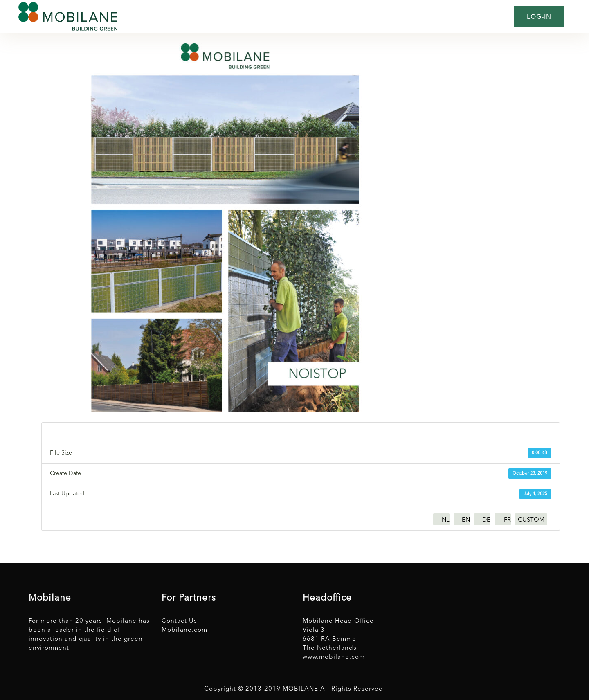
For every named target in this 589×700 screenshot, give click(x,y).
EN (466, 520)
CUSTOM (531, 520)
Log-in (539, 17)
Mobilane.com (184, 630)
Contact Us (179, 621)
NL (446, 520)
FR (507, 520)
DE (486, 520)
